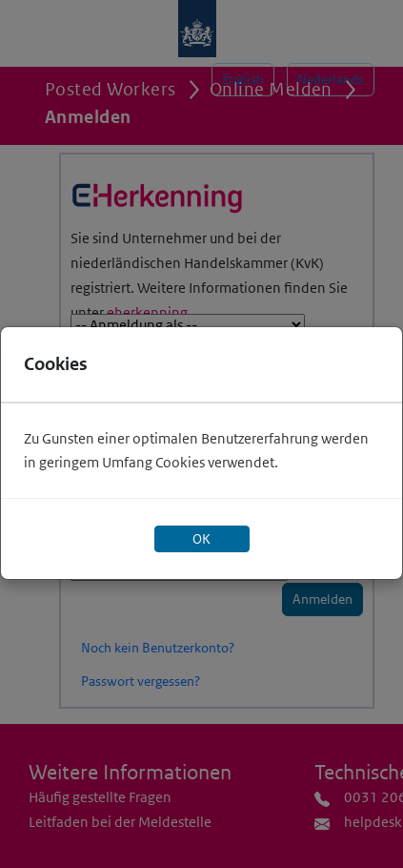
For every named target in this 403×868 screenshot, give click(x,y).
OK (201, 539)
